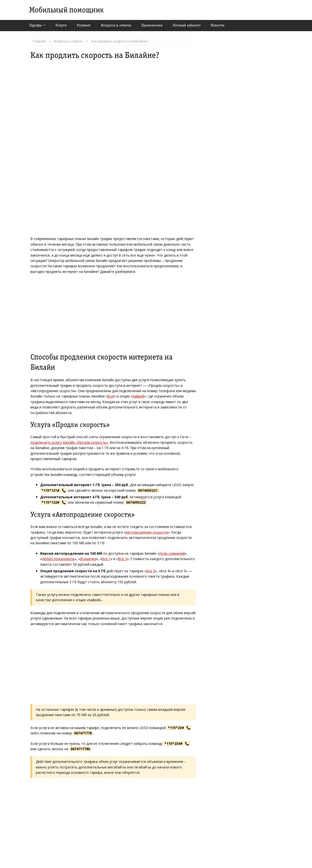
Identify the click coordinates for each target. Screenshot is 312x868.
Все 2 (122, 559)
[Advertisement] (113, 313)
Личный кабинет (187, 25)
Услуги (61, 25)
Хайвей (138, 396)
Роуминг (84, 25)
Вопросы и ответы (116, 25)
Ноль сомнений (172, 553)
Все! (111, 396)
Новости (218, 25)
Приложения (152, 25)
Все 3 (151, 571)
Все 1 (106, 559)
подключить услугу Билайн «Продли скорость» (69, 442)
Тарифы (35, 25)
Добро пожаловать (58, 559)
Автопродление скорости (147, 532)
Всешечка (88, 559)
